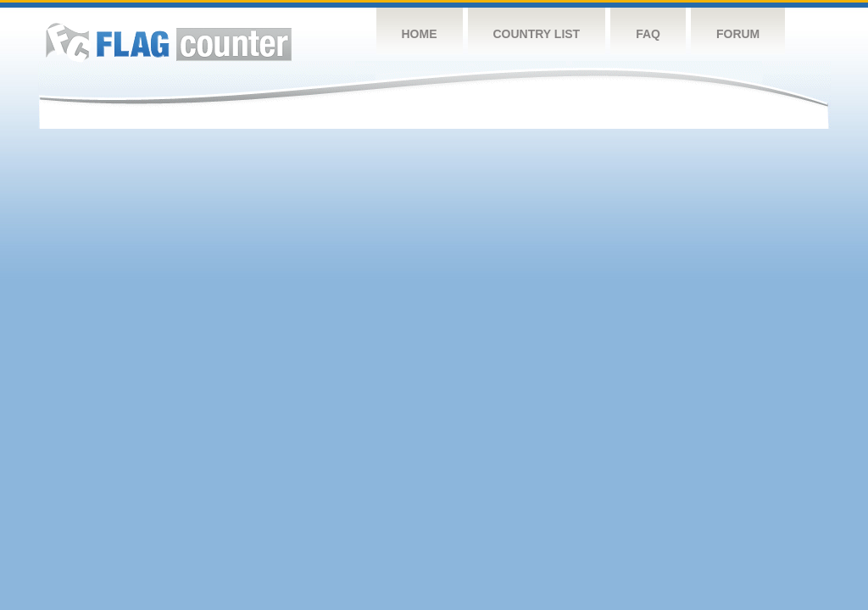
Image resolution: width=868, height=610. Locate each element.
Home (420, 34)
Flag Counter (169, 42)
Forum (738, 34)
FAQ (648, 34)
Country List (537, 34)
